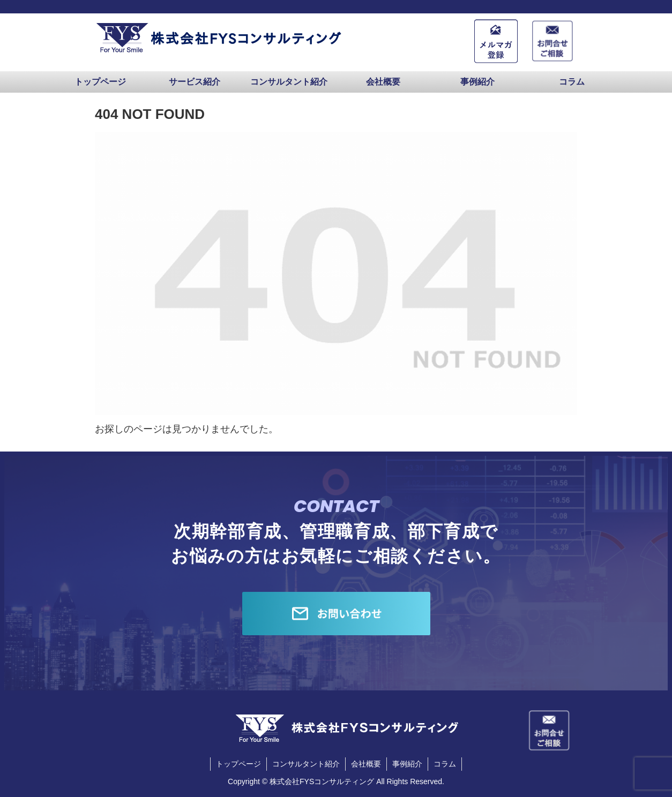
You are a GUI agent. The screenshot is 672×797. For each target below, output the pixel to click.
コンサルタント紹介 (306, 764)
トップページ (238, 764)
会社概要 (366, 764)
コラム (445, 764)
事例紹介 (407, 764)
